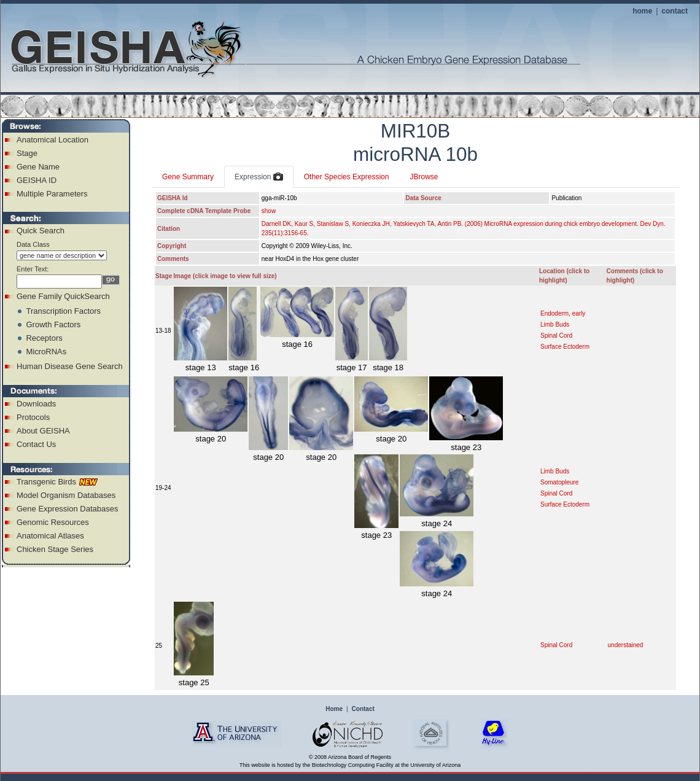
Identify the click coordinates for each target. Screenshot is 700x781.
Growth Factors (53, 324)
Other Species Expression (347, 177)
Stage (27, 153)
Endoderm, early (563, 313)
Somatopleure (559, 482)
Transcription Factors (63, 311)
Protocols (33, 417)
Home (334, 709)
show (269, 211)
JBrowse (424, 177)
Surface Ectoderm (565, 347)
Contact (363, 709)
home (642, 11)
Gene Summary (188, 177)
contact (675, 11)
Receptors (44, 338)
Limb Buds (555, 324)
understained (626, 645)
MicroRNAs (46, 352)
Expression (259, 177)
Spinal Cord (556, 336)
